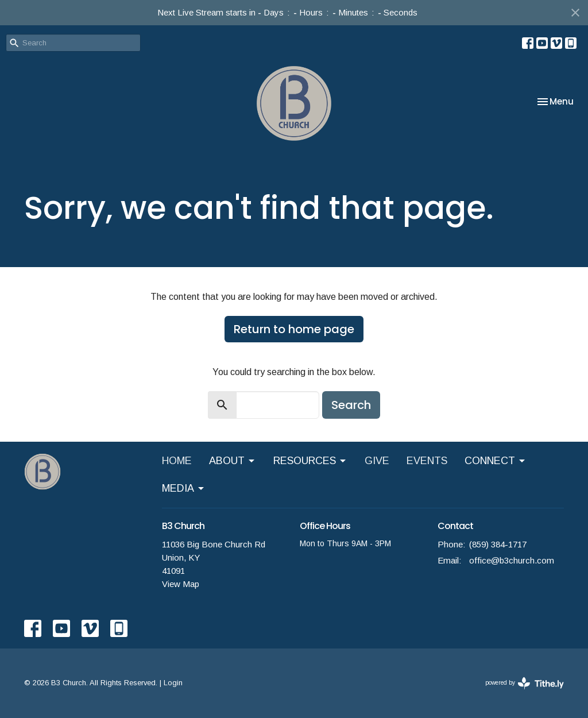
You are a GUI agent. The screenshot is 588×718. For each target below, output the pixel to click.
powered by (525, 683)
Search (351, 405)
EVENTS (427, 461)
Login (173, 683)
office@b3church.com (512, 560)
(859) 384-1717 (498, 544)
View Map (181, 584)
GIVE (377, 461)
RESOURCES (310, 461)
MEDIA (184, 489)
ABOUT (233, 461)
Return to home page (294, 329)
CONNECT (496, 461)
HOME (177, 461)
